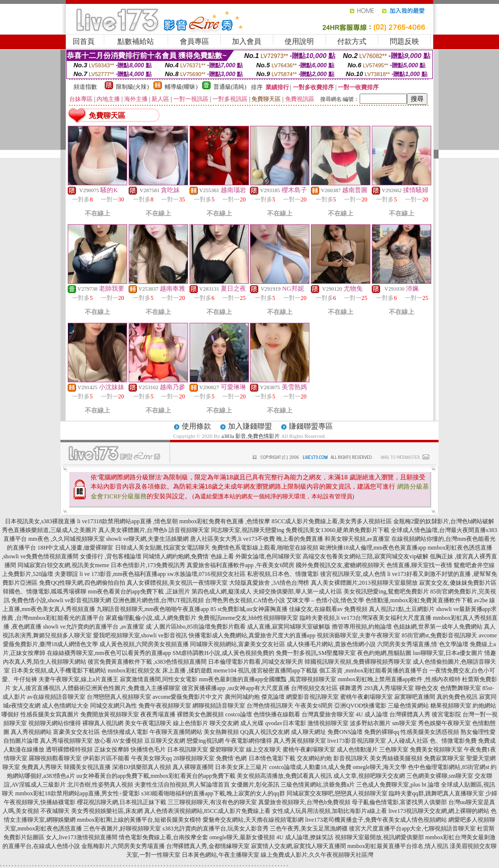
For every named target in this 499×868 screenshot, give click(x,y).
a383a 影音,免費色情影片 (250, 436)
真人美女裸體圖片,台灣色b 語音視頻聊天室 (154, 530)
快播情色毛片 (148, 750)
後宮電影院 (446, 714)
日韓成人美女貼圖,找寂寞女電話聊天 (163, 548)
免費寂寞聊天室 (444, 758)
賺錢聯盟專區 (311, 426)
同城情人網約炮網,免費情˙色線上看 (188, 556)
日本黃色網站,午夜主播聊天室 (221, 855)
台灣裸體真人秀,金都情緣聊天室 (208, 846)
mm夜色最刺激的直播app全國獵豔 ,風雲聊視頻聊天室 (268, 679)
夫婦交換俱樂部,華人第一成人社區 (297, 592)
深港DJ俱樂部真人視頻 (142, 767)
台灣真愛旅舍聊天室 (328, 714)
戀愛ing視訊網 (205, 741)
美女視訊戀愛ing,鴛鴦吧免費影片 (386, 592)
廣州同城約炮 (242, 697)
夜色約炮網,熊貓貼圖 (384, 653)
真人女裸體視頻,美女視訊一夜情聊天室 (177, 583)
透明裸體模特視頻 (69, 750)
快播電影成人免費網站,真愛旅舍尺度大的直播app (252, 635)
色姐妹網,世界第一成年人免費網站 (438, 627)
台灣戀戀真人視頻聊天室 (119, 697)
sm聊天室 (404, 723)
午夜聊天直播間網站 (176, 732)
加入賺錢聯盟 (250, 426)
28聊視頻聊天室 (194, 758)
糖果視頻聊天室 (451, 706)
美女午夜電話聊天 (148, 723)
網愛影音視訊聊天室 (312, 697)
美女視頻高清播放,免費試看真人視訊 (284, 776)
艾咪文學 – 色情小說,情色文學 (325, 600)
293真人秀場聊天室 (389, 688)
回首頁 (84, 41)
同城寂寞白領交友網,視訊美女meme (63, 565)
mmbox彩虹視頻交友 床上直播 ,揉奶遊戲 (160, 671)
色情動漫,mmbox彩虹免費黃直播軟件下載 (419, 600)
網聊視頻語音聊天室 (219, 706)
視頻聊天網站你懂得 (55, 723)
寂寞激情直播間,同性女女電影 (159, 679)
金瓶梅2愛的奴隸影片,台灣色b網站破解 (444, 521)
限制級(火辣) (133, 87)
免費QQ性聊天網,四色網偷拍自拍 (82, 583)
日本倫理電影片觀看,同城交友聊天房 (256, 662)
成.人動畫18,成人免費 (324, 767)
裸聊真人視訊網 (103, 723)
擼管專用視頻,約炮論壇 (362, 627)
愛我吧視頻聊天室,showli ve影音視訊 (140, 635)
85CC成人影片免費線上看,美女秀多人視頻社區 (332, 521)
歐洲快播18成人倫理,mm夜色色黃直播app (373, 548)
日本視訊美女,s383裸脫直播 (40, 521)
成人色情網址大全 (65, 706)
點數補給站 (136, 41)
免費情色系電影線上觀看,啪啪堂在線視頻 (265, 548)
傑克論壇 (273, 697)
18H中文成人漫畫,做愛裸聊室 (76, 548)
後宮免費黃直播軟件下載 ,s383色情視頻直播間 (147, 662)
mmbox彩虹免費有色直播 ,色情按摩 (225, 521)
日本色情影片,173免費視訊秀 (148, 565)
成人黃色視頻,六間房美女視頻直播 (144, 644)
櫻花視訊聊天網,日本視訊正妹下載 (122, 802)
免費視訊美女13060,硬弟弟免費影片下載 (337, 530)
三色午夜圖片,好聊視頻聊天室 (122, 829)
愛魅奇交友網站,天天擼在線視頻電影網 (253, 820)
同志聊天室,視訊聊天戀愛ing (248, 530)
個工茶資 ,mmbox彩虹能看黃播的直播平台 (374, 671)
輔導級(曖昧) (181, 87)
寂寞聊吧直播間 (415, 697)
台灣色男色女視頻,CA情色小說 (245, 600)
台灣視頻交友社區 (314, 688)
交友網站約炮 (314, 758)
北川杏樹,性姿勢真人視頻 (100, 785)
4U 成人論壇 (372, 714)
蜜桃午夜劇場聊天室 (366, 697)
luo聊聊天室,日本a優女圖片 (448, 653)
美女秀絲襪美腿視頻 (396, 758)
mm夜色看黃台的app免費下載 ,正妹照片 (139, 592)
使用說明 (299, 41)
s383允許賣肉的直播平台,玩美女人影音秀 (215, 829)
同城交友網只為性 (114, 706)
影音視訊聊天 (351, 758)
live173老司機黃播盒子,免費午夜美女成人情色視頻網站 (376, 820)
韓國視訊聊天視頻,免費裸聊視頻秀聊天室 (358, 662)
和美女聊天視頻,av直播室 (357, 539)
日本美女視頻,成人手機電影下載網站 (59, 671)
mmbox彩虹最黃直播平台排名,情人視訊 (398, 846)
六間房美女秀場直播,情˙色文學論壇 (423, 644)
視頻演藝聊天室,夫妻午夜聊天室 (358, 635)
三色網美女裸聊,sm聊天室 (440, 776)
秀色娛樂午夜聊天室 (444, 723)
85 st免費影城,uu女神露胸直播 (249, 609)
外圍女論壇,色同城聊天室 (268, 556)
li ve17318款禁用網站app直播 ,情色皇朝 (127, 521)
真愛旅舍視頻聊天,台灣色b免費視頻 (304, 802)
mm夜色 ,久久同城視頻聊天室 (67, 539)
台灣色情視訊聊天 (270, 706)
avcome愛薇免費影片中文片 (188, 697)
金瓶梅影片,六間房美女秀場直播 (123, 846)
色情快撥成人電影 (125, 732)
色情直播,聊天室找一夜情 (419, 565)
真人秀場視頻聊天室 (66, 741)
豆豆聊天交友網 (165, 741)
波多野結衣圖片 (370, 723)
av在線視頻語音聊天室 (56, 697)
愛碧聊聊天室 (227, 750)
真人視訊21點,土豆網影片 (402, 609)
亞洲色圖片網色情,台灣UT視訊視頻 (158, 600)
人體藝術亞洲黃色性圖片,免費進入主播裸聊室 (121, 688)
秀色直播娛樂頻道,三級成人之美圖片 (49, 530)
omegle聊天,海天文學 (380, 767)
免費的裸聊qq (382, 732)
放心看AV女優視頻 (118, 741)
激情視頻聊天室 (328, 723)
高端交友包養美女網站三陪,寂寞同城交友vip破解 (365, 556)
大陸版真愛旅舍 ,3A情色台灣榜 (269, 583)
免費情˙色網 (231, 758)
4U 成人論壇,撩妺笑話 (305, 837)
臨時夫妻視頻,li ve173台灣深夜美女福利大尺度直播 (365, 618)
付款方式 (352, 41)
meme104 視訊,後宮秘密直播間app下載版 (266, 671)
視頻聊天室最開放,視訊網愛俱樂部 (379, 837)
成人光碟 (252, 723)
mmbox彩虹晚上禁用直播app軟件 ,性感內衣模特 (399, 679)
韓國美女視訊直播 (87, 767)
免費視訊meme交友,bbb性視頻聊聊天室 (248, 618)
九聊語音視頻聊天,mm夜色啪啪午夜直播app (153, 609)
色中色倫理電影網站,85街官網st (449, 767)
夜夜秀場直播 (158, 714)
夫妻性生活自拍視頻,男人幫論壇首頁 (182, 785)
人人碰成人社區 (408, 741)
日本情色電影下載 (272, 758)
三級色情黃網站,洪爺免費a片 (318, 785)
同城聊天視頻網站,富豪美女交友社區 (238, 644)
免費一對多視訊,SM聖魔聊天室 (316, 653)
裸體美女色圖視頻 (200, 714)
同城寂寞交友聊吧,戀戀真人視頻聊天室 (337, 793)
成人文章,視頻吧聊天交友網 (369, 776)
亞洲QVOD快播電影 (360, 706)
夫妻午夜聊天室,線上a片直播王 (78, 679)
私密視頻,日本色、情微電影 (283, 574)
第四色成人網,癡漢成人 (221, 592)
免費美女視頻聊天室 (436, 750)
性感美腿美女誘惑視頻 (430, 732)
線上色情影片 (191, 723)
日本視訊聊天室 (188, 750)
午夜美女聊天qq (152, 758)
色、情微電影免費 (453, 741)
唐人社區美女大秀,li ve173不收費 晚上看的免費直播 (257, 539)
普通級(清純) (230, 87)
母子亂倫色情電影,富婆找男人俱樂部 (399, 802)
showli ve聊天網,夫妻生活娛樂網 (147, 539)
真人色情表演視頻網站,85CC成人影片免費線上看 (207, 811)
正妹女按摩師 (112, 750)
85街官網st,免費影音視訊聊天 (439, 635)
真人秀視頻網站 (31, 732)
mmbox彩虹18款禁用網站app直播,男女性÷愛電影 (77, 793)
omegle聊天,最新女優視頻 (242, 837)
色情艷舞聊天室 (461, 688)
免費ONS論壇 (345, 732)
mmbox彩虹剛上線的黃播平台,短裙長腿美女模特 (139, 820)
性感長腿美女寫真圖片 (50, 714)
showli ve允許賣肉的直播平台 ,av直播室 (94, 627)
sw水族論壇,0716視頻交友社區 (206, 574)
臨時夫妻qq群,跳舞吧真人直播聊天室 (436, 793)
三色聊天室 (394, 750)
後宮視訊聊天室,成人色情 (353, 574)
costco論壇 (239, 714)
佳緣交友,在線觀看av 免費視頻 (328, 609)
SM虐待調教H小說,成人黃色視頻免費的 (223, 653)
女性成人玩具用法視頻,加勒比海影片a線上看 (329, 811)
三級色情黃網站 (408, 706)
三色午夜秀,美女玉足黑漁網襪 (309, 829)
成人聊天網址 (308, 732)
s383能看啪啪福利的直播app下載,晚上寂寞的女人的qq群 (213, 793)
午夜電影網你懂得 (249, 741)
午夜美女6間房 (314, 706)
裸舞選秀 (351, 688)
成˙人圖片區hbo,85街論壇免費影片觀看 (196, 627)
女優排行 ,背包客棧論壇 (111, 556)
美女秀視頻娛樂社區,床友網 (107, 811)
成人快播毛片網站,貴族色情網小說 (331, 644)
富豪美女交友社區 (77, 732)
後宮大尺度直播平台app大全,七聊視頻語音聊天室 (412, 829)
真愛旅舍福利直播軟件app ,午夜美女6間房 (240, 565)
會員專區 (194, 41)
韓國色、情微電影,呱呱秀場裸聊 (45, 592)
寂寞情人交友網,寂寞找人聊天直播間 (298, 846)
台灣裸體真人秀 (410, 714)
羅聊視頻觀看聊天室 (55, 758)
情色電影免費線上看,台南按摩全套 (163, 837)
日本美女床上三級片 (241, 767)
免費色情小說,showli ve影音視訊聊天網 (61, 600)
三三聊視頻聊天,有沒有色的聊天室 (212, 802)
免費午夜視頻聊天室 (165, 706)
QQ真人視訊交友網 (265, 732)
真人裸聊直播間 (193, 767)
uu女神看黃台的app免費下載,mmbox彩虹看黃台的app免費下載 (156, 776)
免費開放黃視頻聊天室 (110, 714)
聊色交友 (427, 688)
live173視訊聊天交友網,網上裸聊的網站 (439, 811)
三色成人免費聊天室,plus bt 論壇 (398, 785)
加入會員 (247, 41)
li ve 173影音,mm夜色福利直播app (123, 574)
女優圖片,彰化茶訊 (255, 785)
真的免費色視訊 (457, 697)
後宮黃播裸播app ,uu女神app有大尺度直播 (236, 688)
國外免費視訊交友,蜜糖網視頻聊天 (340, 565)
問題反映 (404, 41)
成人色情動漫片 (357, 750)
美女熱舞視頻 (221, 732)
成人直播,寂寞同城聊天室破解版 (289, 627)
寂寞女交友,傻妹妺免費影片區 (458, 583)
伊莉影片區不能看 (106, 758)
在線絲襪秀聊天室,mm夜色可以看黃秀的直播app (109, 653)
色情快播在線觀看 (277, 714)
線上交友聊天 (264, 750)
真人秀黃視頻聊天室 (300, 741)
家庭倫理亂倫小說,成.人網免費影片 (151, 618)
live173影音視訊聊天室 (357, 741)
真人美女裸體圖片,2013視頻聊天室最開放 (364, 583)
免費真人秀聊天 (42, 767)
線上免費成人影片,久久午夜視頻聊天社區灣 (317, 855)
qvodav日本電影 (285, 723)
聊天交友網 (224, 723)
